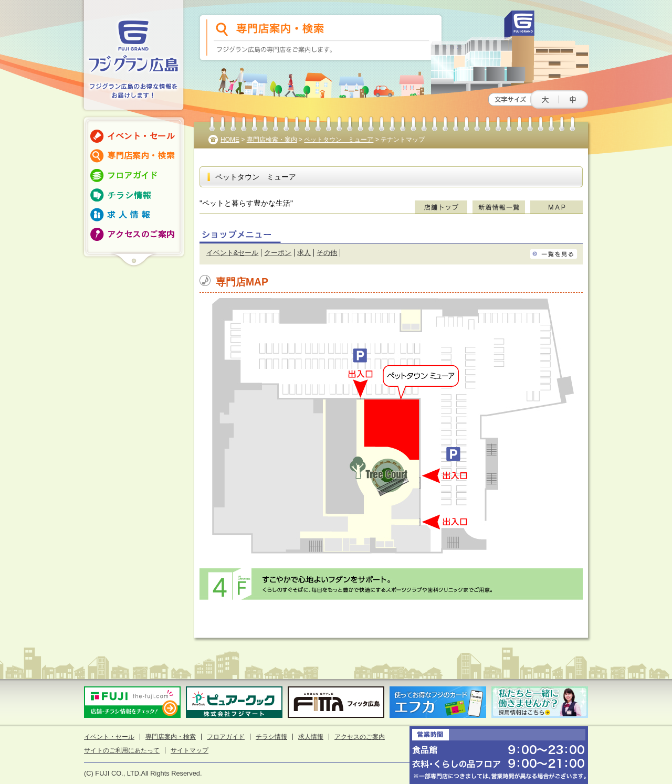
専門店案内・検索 (171, 737)
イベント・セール (109, 737)
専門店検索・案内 (272, 140)
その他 (327, 253)
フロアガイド (226, 737)
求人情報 (311, 737)
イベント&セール (233, 253)
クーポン (278, 253)
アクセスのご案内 (360, 737)
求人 (304, 253)
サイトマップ (190, 750)
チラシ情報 (271, 737)
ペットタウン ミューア (339, 140)
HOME (230, 140)
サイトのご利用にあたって (122, 750)
